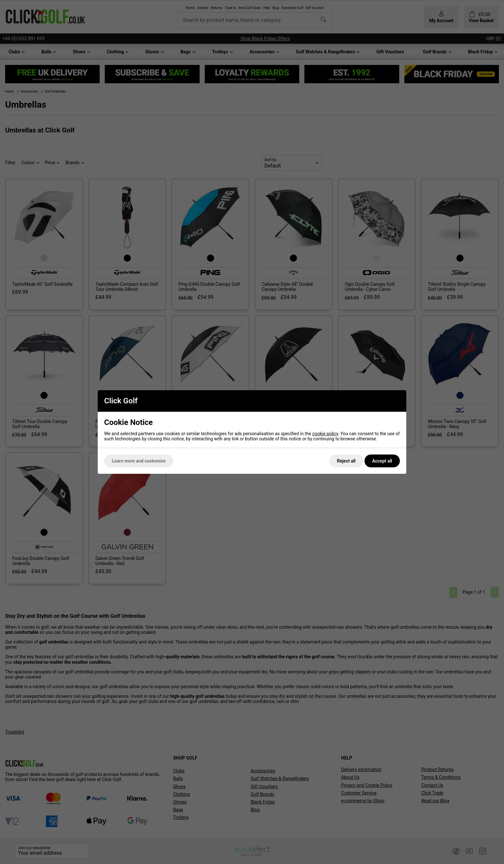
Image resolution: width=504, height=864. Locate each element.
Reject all (346, 461)
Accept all (382, 461)
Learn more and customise (139, 461)
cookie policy (325, 434)
